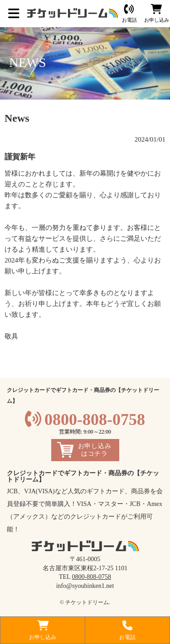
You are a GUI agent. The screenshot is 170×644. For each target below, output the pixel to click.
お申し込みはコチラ (95, 450)
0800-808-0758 (95, 420)
